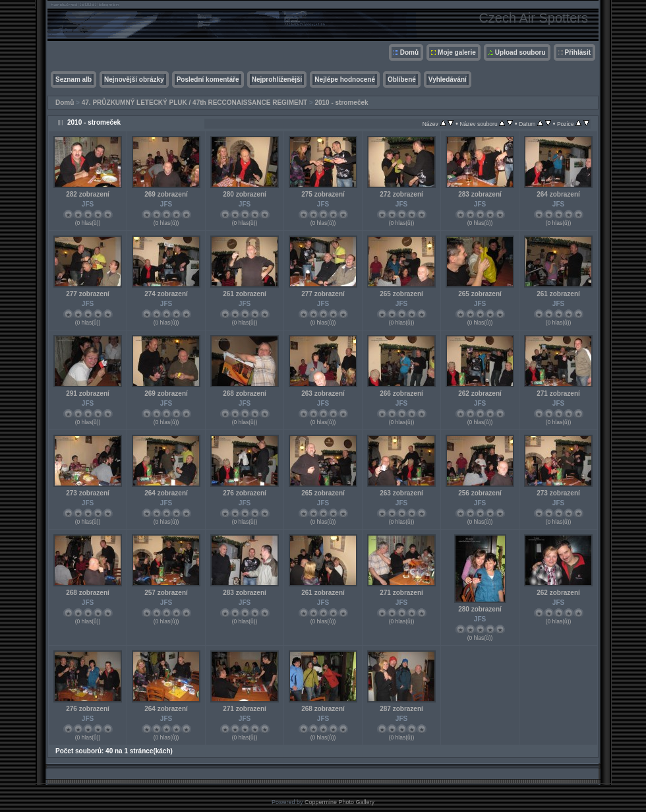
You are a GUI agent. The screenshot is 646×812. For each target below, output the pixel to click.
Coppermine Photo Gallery (339, 802)
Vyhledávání (448, 79)
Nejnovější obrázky (134, 79)
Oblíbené (402, 79)
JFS (88, 204)
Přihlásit (578, 52)
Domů (409, 52)
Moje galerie (457, 52)
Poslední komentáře (208, 79)
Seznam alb (73, 79)
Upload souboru (520, 52)
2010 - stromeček (341, 103)
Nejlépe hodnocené (345, 79)
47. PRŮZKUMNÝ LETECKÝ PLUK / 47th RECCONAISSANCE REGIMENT (194, 103)
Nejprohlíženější (277, 79)
